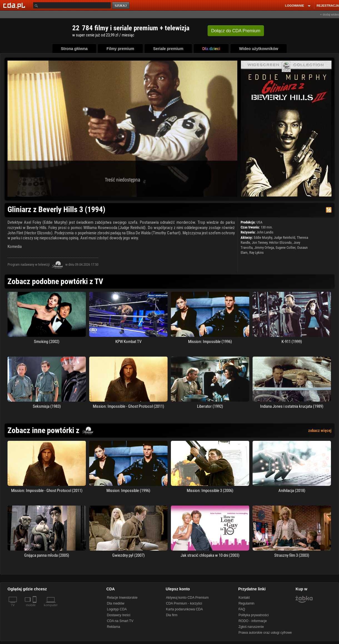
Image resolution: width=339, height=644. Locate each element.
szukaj (121, 6)
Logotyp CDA (117, 609)
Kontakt (244, 598)
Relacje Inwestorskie (122, 598)
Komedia (15, 247)
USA (259, 222)
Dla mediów (116, 603)
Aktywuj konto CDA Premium (187, 598)
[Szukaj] (72, 5)
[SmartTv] (35, 608)
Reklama (114, 627)
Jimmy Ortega (264, 248)
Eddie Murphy (263, 238)
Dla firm (172, 615)
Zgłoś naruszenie (251, 627)
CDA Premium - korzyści (184, 603)
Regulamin (246, 603)
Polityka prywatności (254, 615)
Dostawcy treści (119, 615)
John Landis (265, 232)
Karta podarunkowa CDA (184, 609)
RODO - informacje (253, 621)
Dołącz (236, 31)
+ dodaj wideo (330, 14)
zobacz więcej (320, 431)
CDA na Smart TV (120, 621)
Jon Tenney (260, 243)
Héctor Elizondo (280, 243)
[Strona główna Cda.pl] (15, 5)
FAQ (242, 609)
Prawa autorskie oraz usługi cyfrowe (265, 633)
